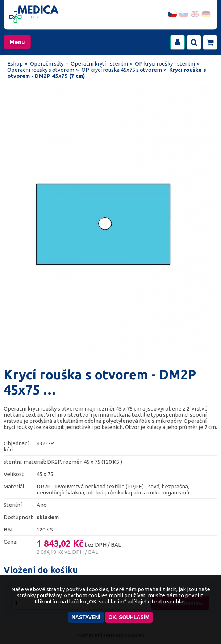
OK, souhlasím (129, 617)
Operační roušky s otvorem (41, 70)
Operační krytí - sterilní (99, 64)
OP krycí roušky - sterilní (165, 64)
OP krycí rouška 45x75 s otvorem (122, 70)
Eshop (15, 64)
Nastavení (86, 617)
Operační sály (47, 64)
